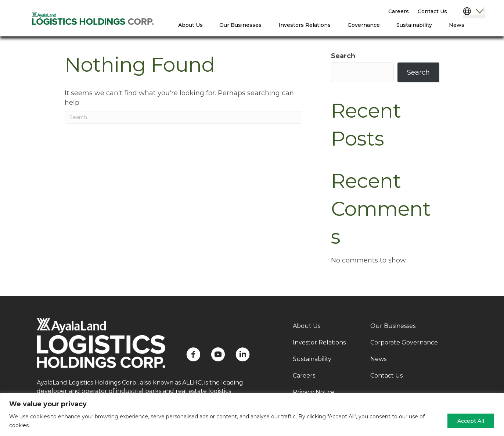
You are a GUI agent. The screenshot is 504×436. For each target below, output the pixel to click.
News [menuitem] (457, 25)
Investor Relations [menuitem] (319, 342)
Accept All (471, 421)
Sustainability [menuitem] (414, 25)
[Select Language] (474, 13)
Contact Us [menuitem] (432, 11)
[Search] (183, 117)
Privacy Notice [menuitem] (314, 392)
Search (343, 56)
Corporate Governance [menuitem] (404, 342)
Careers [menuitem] (399, 11)
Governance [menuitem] (364, 25)
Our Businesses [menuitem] (240, 25)
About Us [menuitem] (190, 25)
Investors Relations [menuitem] (305, 25)
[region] (252, 414)
